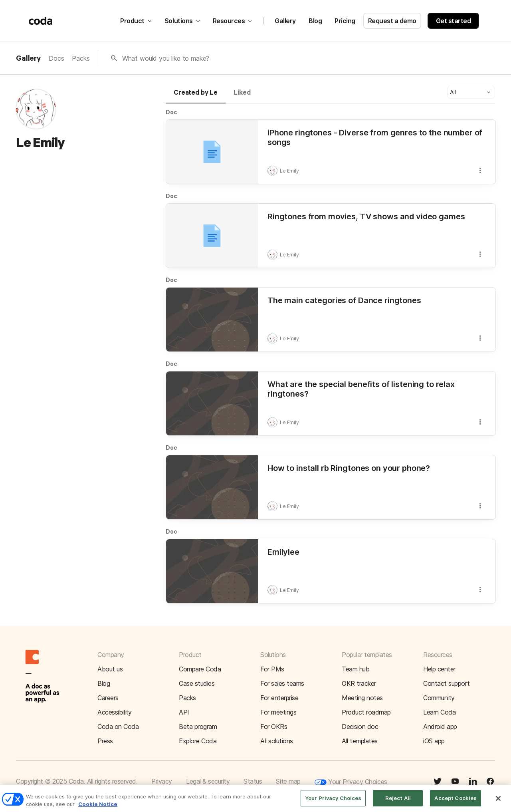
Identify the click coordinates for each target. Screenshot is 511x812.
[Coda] (41, 21)
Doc (171, 112)
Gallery (285, 21)
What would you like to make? (166, 58)
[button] (471, 92)
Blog (315, 21)
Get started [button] (454, 21)
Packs (81, 58)
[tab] (196, 96)
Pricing (345, 21)
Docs (56, 58)
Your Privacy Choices (351, 782)
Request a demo (392, 21)
